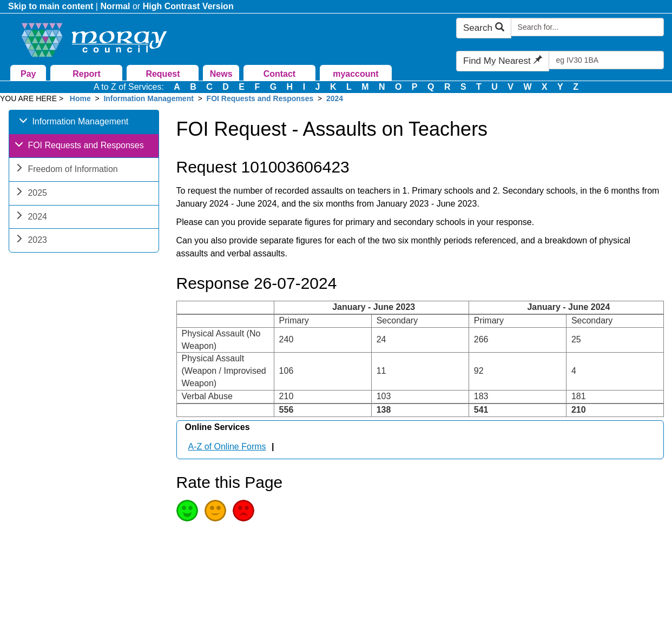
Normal (115, 6)
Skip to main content (51, 6)
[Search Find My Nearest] (606, 60)
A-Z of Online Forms (227, 447)
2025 (31, 194)
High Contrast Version (188, 6)
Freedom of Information (66, 170)
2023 (31, 241)
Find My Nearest (503, 61)
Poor (243, 511)
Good (187, 511)
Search (484, 28)
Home (80, 98)
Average (215, 511)
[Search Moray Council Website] (587, 27)
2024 (335, 98)
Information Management (148, 98)
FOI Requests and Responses (260, 98)
